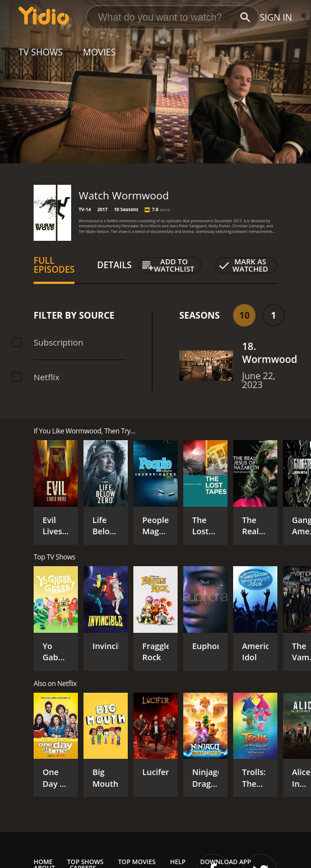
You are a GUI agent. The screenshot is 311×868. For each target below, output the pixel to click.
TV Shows (41, 52)
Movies (99, 52)
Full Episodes (54, 265)
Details (114, 265)
